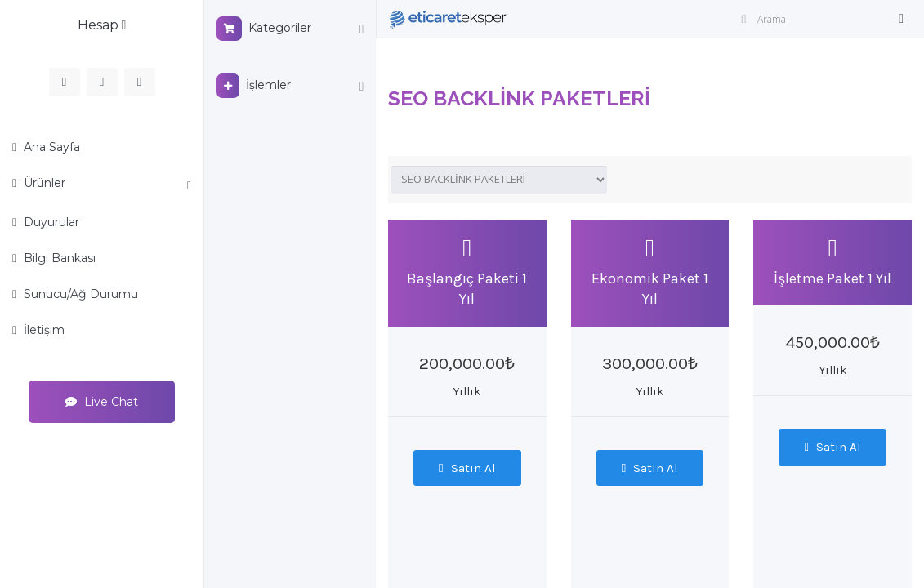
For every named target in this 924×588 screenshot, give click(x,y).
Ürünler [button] (106, 184)
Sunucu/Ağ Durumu (79, 294)
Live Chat (102, 402)
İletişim (42, 330)
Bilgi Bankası (58, 258)
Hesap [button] (102, 25)
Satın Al (467, 468)
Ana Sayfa (50, 147)
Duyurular (50, 222)
